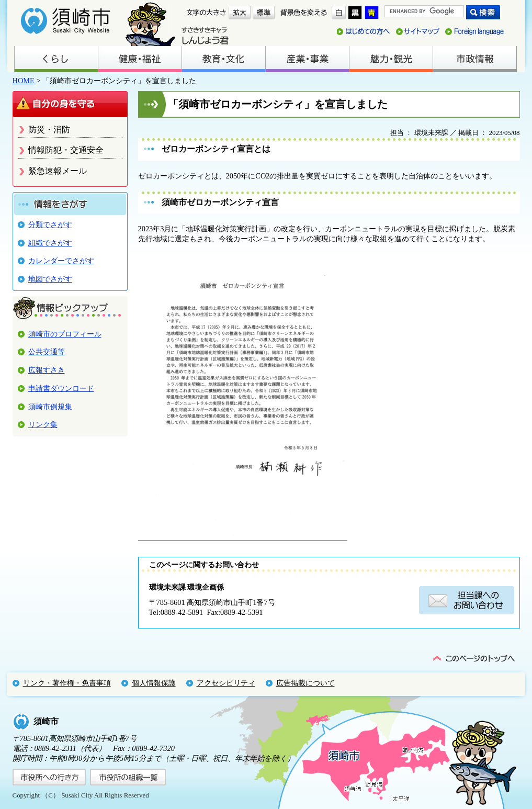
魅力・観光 (391, 59)
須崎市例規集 (50, 407)
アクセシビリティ (226, 683)
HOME (24, 81)
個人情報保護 (154, 683)
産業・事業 (307, 59)
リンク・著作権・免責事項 (67, 683)
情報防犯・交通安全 (66, 150)
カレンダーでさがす (61, 261)
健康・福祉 (140, 59)
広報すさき (47, 370)
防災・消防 (49, 130)
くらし (56, 59)
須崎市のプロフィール (65, 334)
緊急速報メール (58, 171)
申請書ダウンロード (61, 388)
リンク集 (43, 424)
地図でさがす (50, 279)
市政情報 (474, 59)
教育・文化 (223, 59)
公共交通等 (47, 352)
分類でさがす (50, 224)
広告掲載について (305, 683)
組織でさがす (50, 243)
